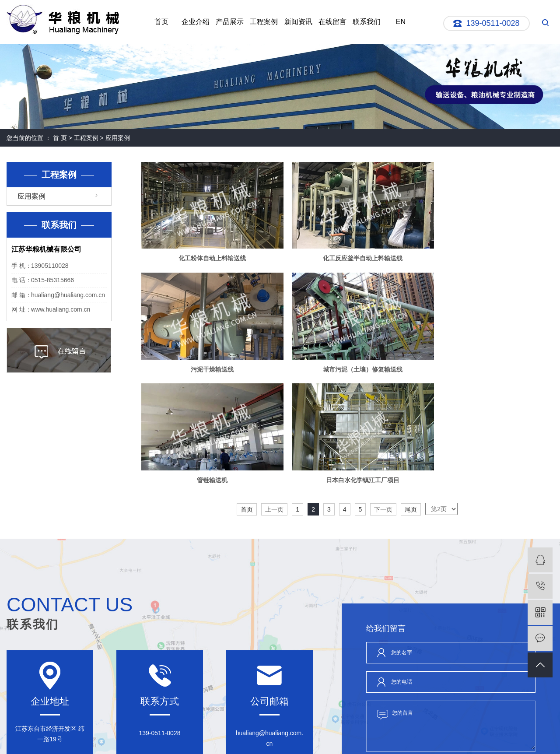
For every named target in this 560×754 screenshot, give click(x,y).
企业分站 (211, 733)
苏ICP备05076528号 (187, 741)
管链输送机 (347, 357)
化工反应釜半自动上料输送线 (347, 252)
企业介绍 (196, 22)
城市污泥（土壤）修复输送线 (207, 357)
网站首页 (21, 686)
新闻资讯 (298, 22)
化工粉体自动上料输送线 (207, 252)
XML (272, 733)
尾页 (411, 386)
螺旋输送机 (385, 741)
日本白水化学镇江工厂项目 (487, 357)
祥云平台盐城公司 (483, 741)
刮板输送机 (357, 741)
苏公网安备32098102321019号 (323, 733)
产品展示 (230, 22)
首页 (161, 22)
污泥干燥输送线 (487, 252)
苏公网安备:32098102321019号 (251, 741)
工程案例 (264, 22)
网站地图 (237, 733)
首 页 (60, 138)
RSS (257, 733)
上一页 (274, 386)
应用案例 (118, 138)
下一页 (383, 386)
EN (401, 22)
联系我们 (367, 22)
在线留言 (332, 22)
